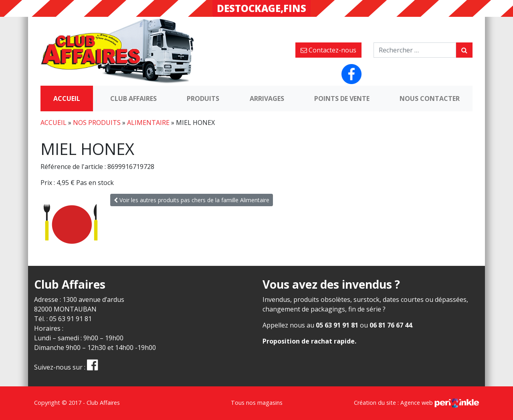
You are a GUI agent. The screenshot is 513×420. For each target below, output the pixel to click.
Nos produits (97, 123)
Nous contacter (430, 98)
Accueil (67, 98)
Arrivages (267, 98)
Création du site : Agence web (416, 403)
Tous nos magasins (257, 403)
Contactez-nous (328, 50)
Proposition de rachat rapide (309, 341)
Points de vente (342, 98)
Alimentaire (148, 123)
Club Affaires (133, 98)
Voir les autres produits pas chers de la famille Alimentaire (192, 200)
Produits (203, 98)
